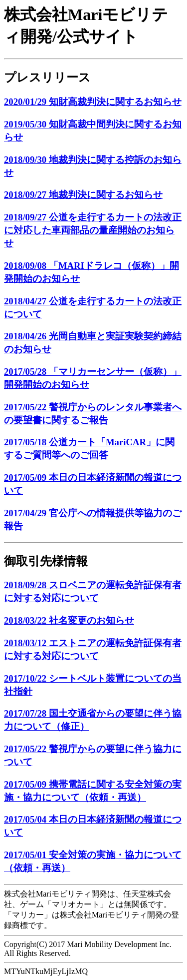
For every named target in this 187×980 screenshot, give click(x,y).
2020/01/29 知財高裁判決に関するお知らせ (93, 102)
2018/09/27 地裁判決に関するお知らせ (83, 195)
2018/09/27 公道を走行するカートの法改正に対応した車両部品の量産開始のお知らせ (93, 230)
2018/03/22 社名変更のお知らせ (69, 620)
